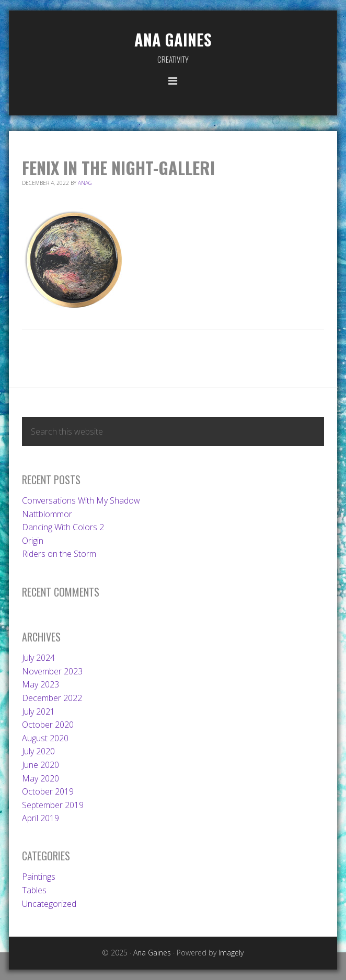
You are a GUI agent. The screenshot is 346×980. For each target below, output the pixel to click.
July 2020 (38, 751)
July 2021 (38, 711)
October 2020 (48, 725)
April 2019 (41, 818)
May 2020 (41, 778)
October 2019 (48, 791)
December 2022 (52, 698)
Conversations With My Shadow (81, 500)
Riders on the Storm (59, 554)
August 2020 (45, 738)
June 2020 (41, 765)
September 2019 (53, 805)
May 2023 (41, 684)
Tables (34, 890)
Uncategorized (49, 904)
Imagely (231, 953)
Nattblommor (47, 514)
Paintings (39, 877)
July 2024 (38, 658)
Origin (33, 541)
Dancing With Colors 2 (63, 527)
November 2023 (52, 671)
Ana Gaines (173, 39)
